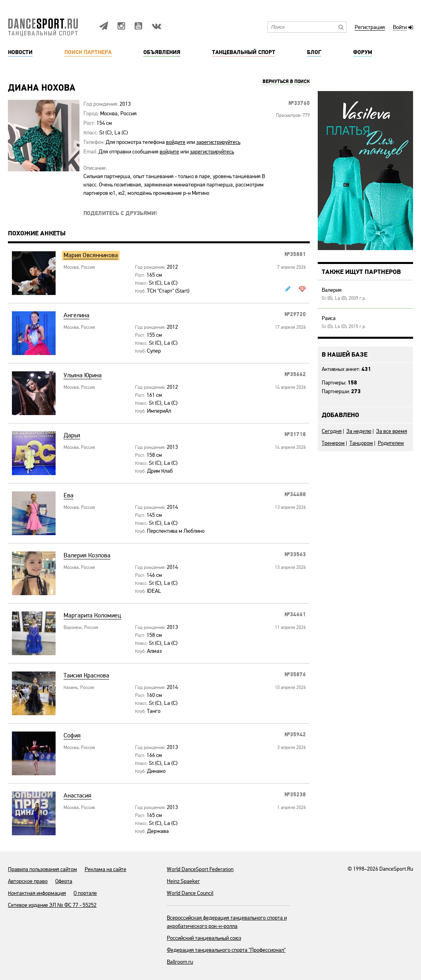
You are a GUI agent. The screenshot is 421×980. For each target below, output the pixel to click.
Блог (314, 52)
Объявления (162, 52)
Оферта (64, 881)
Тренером (333, 443)
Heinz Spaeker (183, 881)
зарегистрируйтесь (218, 142)
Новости (20, 52)
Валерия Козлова (87, 556)
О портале (85, 893)
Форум (363, 52)
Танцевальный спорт (244, 52)
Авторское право (28, 881)
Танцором (361, 443)
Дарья (72, 436)
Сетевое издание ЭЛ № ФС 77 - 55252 (52, 905)
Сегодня (332, 431)
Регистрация (370, 28)
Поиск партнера (88, 52)
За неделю (359, 431)
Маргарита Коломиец (92, 616)
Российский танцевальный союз (204, 938)
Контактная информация (37, 893)
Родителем (391, 443)
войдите (176, 142)
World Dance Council (190, 893)
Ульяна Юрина (83, 376)
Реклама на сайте (105, 869)
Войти (400, 28)
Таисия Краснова (86, 676)
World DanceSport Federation (200, 869)
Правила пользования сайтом (42, 869)
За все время (392, 431)
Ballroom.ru (180, 962)
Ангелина (76, 315)
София (72, 736)
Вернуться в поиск (286, 82)
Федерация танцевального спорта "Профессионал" (226, 950)
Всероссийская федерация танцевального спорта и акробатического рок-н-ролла (227, 922)
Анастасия (77, 796)
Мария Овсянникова (91, 255)
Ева (69, 496)
